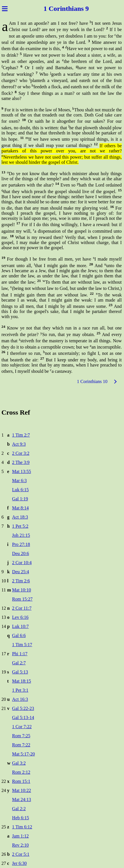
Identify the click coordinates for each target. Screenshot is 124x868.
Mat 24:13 (21, 800)
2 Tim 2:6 (21, 581)
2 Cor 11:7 (22, 608)
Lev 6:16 (20, 617)
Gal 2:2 (19, 809)
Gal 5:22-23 (23, 708)
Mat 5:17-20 (23, 754)
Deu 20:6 (20, 553)
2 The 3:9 (21, 462)
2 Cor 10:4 (22, 563)
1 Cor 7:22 (22, 727)
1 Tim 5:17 (22, 645)
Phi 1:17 (20, 654)
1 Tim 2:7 (21, 435)
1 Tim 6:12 (22, 827)
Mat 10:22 (21, 790)
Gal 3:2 (19, 763)
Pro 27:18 (21, 544)
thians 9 (77, 9)
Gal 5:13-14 (23, 717)
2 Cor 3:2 (21, 453)
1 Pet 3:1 (20, 690)
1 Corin (55, 9)
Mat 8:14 (20, 508)
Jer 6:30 (19, 863)
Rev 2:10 (20, 845)
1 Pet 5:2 (20, 526)
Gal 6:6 (19, 635)
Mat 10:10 (21, 590)
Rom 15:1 (21, 781)
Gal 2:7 (19, 663)
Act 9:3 (19, 444)
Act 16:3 (20, 699)
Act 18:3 (20, 517)
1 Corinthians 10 (92, 381)
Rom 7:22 (21, 745)
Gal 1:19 (20, 499)
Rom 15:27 (22, 599)
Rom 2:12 (21, 772)
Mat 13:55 (21, 471)
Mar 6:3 (19, 481)
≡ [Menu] (5, 9)
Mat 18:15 (21, 681)
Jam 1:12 (20, 836)
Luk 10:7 (20, 626)
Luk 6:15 (20, 490)
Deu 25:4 (20, 572)
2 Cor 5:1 (21, 854)
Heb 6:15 (20, 818)
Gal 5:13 (20, 672)
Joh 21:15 (21, 535)
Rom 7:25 (21, 736)
